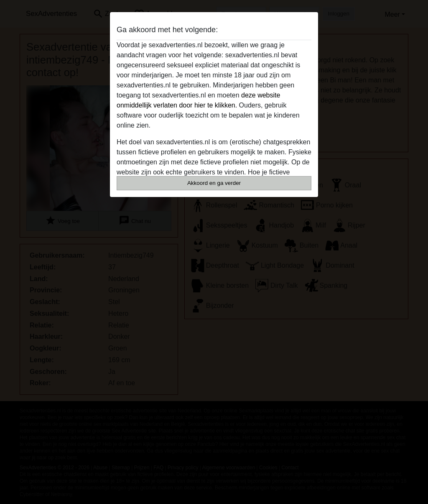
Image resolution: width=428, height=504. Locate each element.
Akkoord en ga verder (214, 183)
